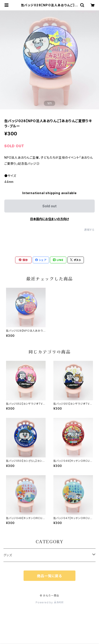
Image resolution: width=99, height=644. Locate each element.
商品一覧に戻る (49, 576)
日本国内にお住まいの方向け (49, 219)
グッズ (8, 555)
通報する (89, 230)
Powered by (49, 602)
